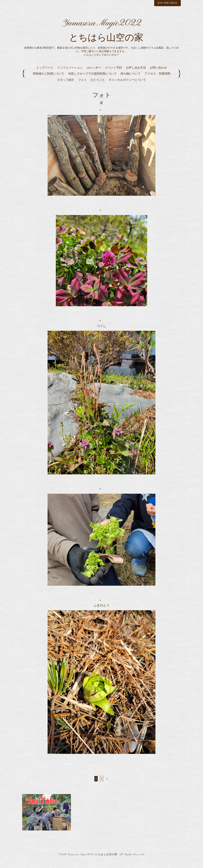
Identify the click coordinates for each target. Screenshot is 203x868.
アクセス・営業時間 (157, 79)
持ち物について (131, 79)
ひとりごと (98, 85)
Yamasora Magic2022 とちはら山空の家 (92, 860)
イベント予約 (113, 73)
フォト (82, 85)
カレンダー (94, 73)
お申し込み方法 (136, 73)
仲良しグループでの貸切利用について (92, 79)
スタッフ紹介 (66, 85)
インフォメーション (70, 73)
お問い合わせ (158, 73)
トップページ (45, 73)
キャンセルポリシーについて (127, 85)
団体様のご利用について (49, 79)
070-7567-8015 (166, 3)
